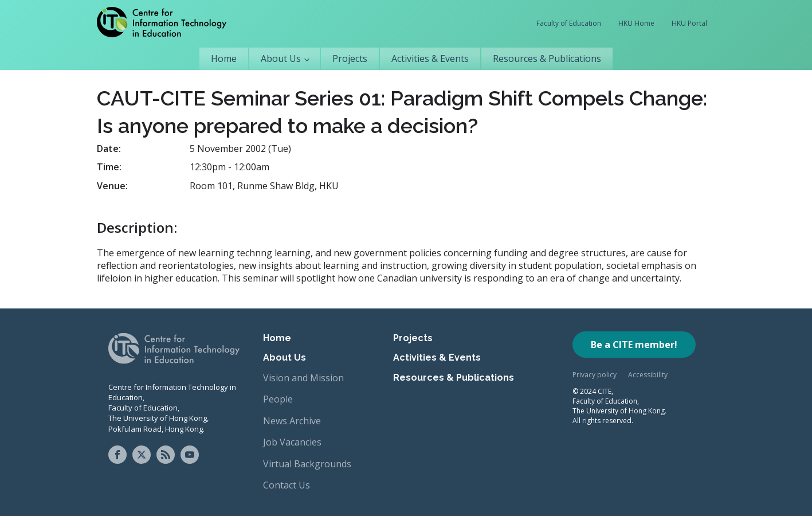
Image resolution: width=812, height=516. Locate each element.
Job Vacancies (292, 442)
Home (224, 58)
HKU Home (636, 23)
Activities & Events (430, 58)
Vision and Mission (303, 378)
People (278, 399)
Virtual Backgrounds (307, 464)
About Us (281, 58)
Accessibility (648, 375)
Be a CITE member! (634, 345)
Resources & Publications (547, 58)
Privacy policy (595, 375)
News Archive (292, 421)
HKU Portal (689, 23)
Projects (350, 58)
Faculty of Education (569, 23)
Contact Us (287, 485)
